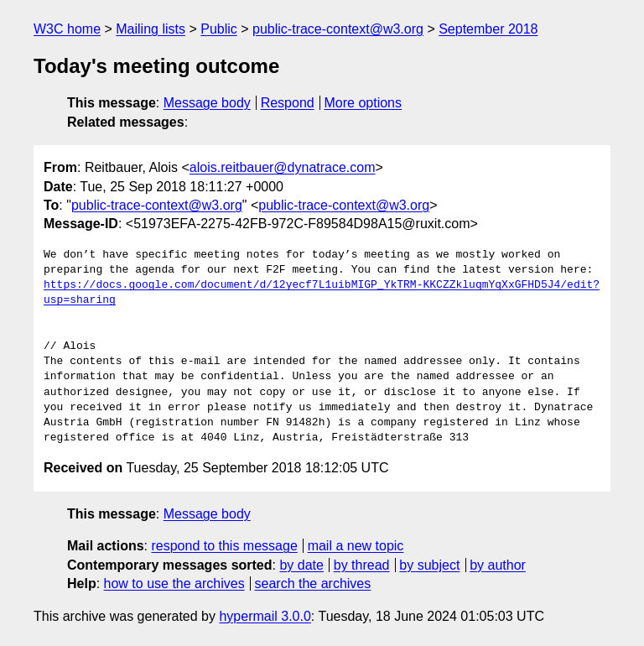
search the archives (313, 583)
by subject (429, 565)
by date (301, 565)
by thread (362, 565)
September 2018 (488, 29)
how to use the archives (174, 583)
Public (219, 29)
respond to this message (224, 546)
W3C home (67, 29)
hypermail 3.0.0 (265, 616)
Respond (288, 103)
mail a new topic (356, 546)
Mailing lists (151, 29)
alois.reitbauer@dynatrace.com (283, 167)
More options (364, 103)
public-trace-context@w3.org (338, 29)
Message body (207, 103)
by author (498, 565)
